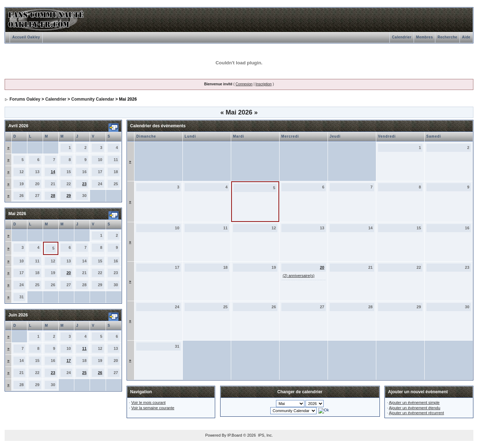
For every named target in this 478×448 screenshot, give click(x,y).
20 (69, 273)
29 (69, 196)
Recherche (447, 37)
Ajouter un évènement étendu (415, 408)
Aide (466, 37)
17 (69, 361)
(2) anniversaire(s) (299, 276)
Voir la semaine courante (153, 408)
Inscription (264, 84)
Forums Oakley (25, 99)
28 (53, 196)
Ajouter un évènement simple (414, 402)
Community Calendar (93, 99)
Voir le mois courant (148, 402)
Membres (424, 37)
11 (84, 348)
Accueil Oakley (26, 37)
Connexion (244, 84)
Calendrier (402, 37)
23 (84, 184)
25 (84, 373)
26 (100, 373)
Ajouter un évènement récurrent (417, 413)
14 (53, 172)
